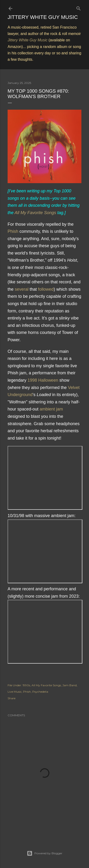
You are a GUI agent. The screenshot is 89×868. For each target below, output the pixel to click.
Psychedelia (40, 692)
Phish (13, 231)
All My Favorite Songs (35, 213)
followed (46, 289)
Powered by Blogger (45, 853)
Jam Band (70, 685)
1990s (26, 685)
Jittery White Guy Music (43, 17)
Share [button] (12, 698)
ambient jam (51, 409)
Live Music (15, 692)
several (22, 289)
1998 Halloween (43, 380)
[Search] (79, 7)
